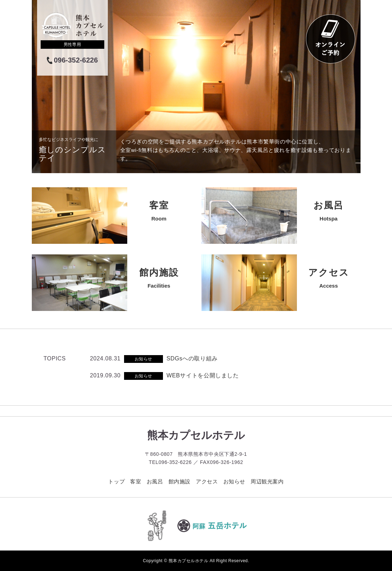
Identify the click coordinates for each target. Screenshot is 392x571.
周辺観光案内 (267, 481)
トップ (116, 481)
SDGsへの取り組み (192, 358)
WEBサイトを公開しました (203, 375)
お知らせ (234, 481)
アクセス (207, 481)
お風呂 (155, 481)
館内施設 (180, 481)
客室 (136, 481)
